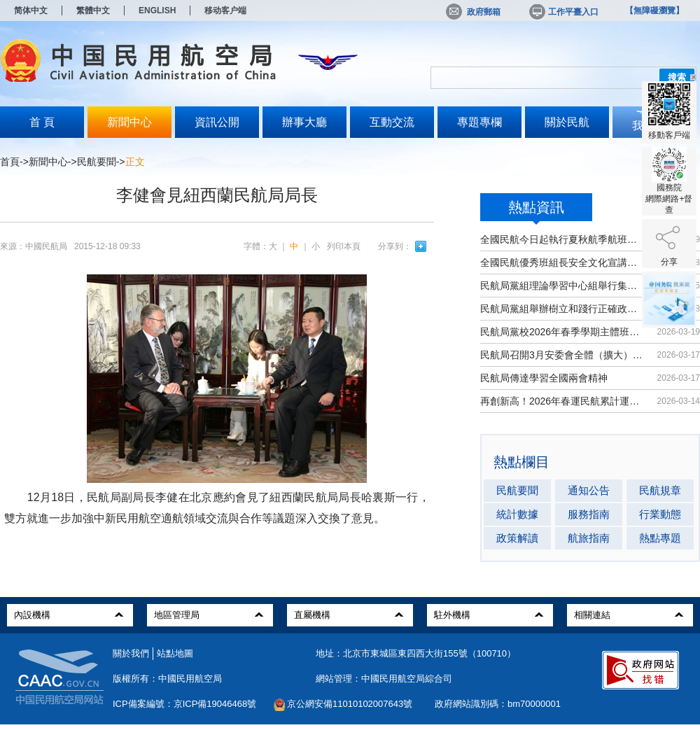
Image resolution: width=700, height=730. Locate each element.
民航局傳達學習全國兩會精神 (544, 378)
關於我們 (131, 653)
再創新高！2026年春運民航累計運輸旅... (562, 401)
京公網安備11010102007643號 (350, 704)
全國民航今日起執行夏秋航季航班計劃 (562, 239)
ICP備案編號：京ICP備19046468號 (184, 704)
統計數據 (517, 514)
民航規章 (660, 490)
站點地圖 (175, 653)
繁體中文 (93, 10)
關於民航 (567, 122)
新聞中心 (129, 122)
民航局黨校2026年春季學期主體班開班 (562, 332)
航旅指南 (589, 538)
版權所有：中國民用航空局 (167, 679)
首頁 (10, 162)
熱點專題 (660, 538)
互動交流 (392, 122)
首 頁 (42, 122)
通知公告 (589, 490)
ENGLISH (157, 10)
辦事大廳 (304, 122)
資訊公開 (217, 122)
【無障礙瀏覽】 (654, 10)
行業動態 (660, 514)
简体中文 (31, 10)
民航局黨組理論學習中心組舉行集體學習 (562, 286)
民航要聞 (97, 162)
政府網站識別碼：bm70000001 (498, 704)
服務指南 (589, 514)
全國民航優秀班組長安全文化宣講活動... (562, 262)
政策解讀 (517, 538)
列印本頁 (344, 246)
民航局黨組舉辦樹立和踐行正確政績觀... (562, 309)
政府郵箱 (473, 12)
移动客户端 (225, 10)
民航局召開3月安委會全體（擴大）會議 (562, 355)
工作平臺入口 (563, 12)
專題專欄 (479, 122)
